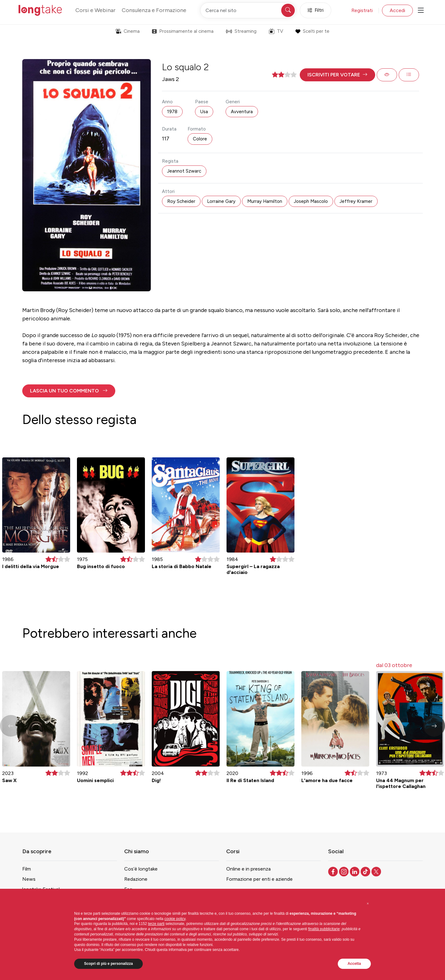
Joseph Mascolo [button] (311, 201)
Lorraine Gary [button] (221, 201)
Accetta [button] (354, 964)
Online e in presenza (248, 869)
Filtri (316, 10)
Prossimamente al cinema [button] (183, 31)
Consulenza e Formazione (154, 10)
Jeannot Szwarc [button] (184, 171)
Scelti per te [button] (312, 31)
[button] (337, 75)
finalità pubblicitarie (324, 929)
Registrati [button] (362, 10)
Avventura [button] (242, 112)
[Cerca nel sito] (248, 10)
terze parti (156, 924)
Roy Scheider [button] (181, 201)
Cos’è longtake (141, 869)
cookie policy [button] (175, 919)
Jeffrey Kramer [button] (356, 201)
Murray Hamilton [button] (265, 201)
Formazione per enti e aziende (259, 879)
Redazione (136, 879)
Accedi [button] (397, 10)
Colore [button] (200, 139)
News (29, 879)
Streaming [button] (241, 31)
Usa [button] (204, 112)
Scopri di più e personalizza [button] (108, 964)
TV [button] (276, 31)
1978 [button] (172, 112)
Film (27, 869)
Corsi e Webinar (95, 10)
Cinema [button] (128, 31)
